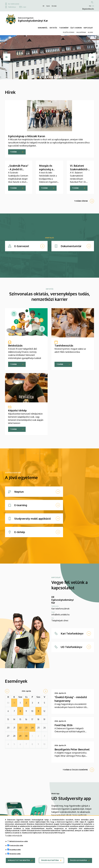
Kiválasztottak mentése (19, 860)
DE (44, 6)
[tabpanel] (49, 57)
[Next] (92, 57)
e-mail (24, 7)
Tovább (13, 152)
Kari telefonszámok (14, 4)
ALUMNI (90, 32)
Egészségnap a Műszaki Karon (27, 136)
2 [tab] (41, 77)
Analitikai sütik (15, 850)
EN (93, 6)
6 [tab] (50, 77)
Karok (48, 6)
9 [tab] (57, 77)
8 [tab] (55, 77)
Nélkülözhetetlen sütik (19, 841)
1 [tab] (38, 77)
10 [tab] (59, 77)
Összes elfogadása (78, 860)
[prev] (7, 691)
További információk (14, 836)
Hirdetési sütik (15, 854)
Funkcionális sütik (16, 846)
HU (90, 6)
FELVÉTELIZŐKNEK (69, 32)
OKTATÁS (53, 28)
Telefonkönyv (12, 7)
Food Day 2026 (63, 725)
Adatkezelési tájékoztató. (32, 833)
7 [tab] (52, 77)
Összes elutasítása (50, 860)
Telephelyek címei (60, 620)
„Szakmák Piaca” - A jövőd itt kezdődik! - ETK (18, 169)
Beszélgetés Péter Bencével (72, 749)
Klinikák (54, 6)
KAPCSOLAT (88, 28)
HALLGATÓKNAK (81, 32)
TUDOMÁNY (64, 28)
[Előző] (7, 57)
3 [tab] (43, 77)
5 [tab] (48, 77)
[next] (46, 691)
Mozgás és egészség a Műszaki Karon (48, 169)
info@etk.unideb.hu (61, 615)
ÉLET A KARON (76, 28)
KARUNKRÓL (43, 28)
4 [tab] (45, 77)
